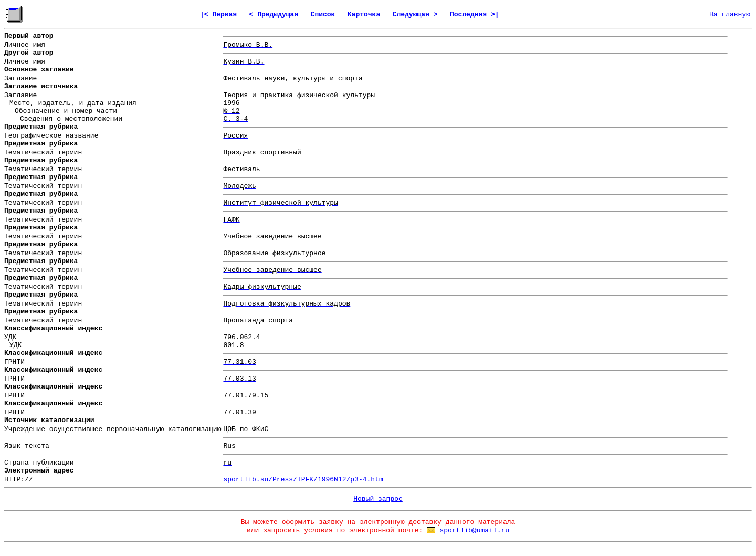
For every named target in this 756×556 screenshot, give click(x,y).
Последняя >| (475, 14)
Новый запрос (378, 499)
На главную (730, 14)
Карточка (364, 14)
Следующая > (415, 14)
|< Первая (218, 14)
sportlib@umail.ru (474, 531)
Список (323, 14)
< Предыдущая (274, 14)
